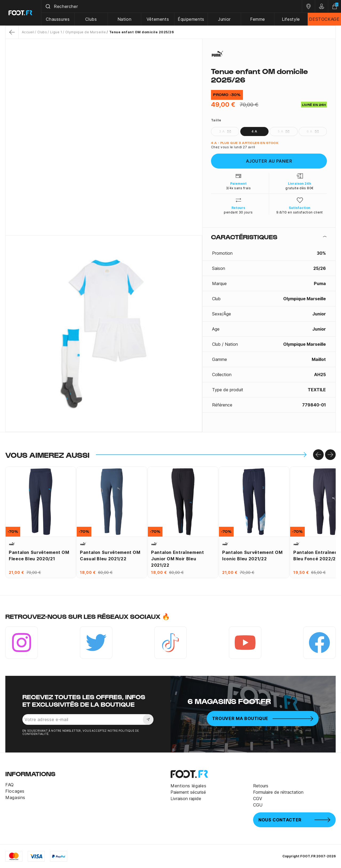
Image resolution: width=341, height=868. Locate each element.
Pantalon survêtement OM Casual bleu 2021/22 (110, 556)
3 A (225, 131)
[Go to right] (330, 455)
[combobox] (172, 6)
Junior (224, 19)
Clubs (91, 19)
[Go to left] (318, 455)
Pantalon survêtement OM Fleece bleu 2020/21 (39, 556)
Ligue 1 (56, 32)
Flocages (15, 791)
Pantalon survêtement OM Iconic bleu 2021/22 (252, 556)
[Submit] (48, 6)
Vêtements (158, 19)
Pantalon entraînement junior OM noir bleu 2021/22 (177, 559)
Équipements (191, 19)
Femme (258, 19)
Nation (125, 19)
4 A (254, 131)
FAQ (10, 785)
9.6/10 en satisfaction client (300, 212)
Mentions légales (188, 786)
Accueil (28, 32)
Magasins (15, 797)
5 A (284, 131)
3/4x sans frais (238, 188)
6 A (313, 131)
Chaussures (58, 19)
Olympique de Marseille (86, 32)
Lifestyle (291, 19)
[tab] (269, 237)
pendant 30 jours (238, 212)
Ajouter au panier (269, 161)
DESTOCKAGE (324, 19)
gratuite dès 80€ (300, 188)
